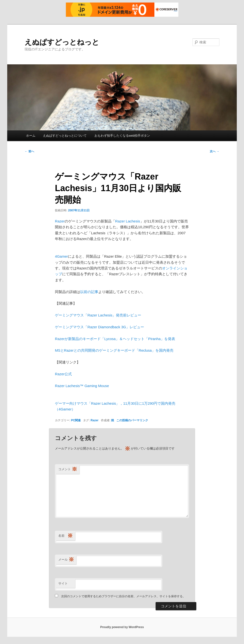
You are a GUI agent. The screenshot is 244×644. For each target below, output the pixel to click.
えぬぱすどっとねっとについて (65, 136)
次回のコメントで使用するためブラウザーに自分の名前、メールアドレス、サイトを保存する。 (123, 596)
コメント (68, 469)
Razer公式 (63, 374)
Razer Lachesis (128, 221)
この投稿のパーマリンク (132, 420)
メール (66, 560)
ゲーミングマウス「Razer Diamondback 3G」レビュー (99, 327)
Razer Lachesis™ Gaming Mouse (82, 386)
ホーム (31, 136)
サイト (63, 583)
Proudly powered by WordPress (122, 627)
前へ (29, 151)
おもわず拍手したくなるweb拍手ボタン (122, 136)
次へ (214, 151)
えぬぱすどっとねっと (62, 42)
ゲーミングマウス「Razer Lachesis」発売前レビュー (98, 315)
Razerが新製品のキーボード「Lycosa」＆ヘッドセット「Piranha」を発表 (115, 339)
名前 (66, 536)
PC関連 (76, 420)
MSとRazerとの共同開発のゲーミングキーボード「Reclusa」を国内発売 (114, 350)
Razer (60, 221)
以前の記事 (89, 292)
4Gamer (61, 256)
